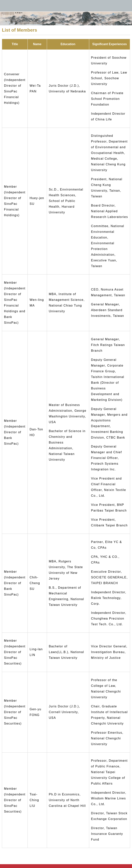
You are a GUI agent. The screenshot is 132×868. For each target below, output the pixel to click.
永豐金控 (66, 6)
